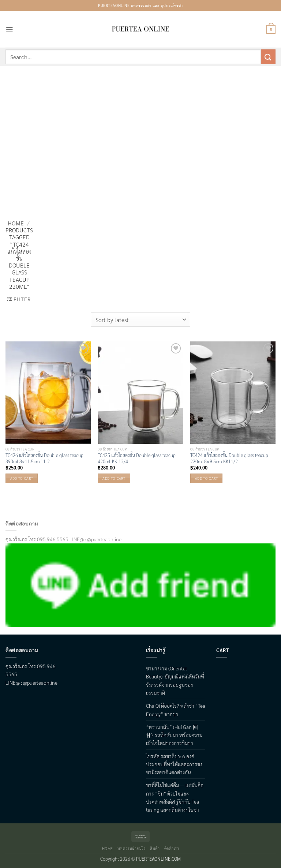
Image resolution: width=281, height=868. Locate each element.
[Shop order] (140, 319)
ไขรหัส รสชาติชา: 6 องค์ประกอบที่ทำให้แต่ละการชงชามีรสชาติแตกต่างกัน (174, 764)
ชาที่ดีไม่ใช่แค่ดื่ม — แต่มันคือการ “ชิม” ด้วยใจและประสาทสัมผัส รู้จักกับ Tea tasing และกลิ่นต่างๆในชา (175, 797)
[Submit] (268, 57)
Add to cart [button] (22, 478)
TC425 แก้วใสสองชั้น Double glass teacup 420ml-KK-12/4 (137, 458)
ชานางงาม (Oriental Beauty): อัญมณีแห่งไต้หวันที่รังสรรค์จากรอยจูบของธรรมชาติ (175, 680)
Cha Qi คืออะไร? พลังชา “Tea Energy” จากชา (176, 710)
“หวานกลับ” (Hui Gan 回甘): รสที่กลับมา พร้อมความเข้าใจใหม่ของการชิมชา (174, 735)
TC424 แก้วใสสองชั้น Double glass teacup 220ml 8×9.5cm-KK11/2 (229, 458)
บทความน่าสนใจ (132, 848)
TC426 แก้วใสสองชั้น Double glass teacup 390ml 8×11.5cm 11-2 (44, 458)
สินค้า (155, 848)
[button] (9, 29)
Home (16, 223)
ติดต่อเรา (172, 848)
